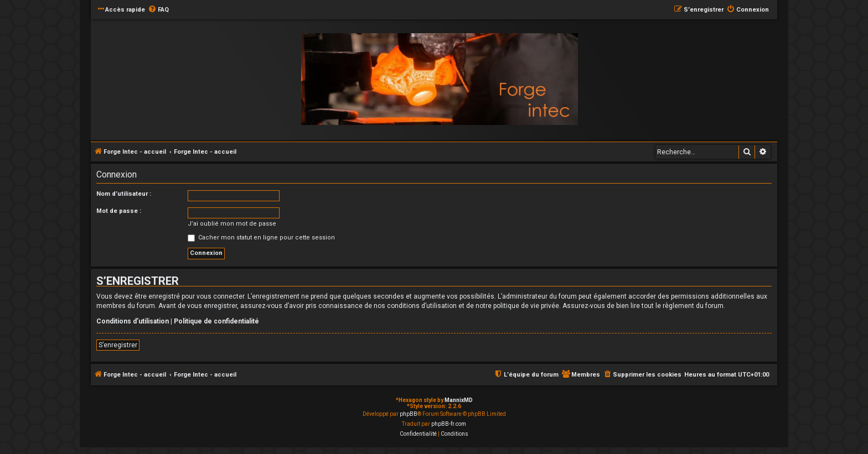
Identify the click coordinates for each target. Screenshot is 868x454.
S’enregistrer (118, 345)
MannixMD (459, 400)
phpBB (409, 414)
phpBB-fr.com (449, 424)
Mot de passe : (119, 211)
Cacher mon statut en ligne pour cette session (261, 238)
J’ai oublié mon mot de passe (232, 224)
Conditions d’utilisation (133, 321)
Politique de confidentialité (216, 321)
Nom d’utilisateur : (124, 194)
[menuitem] (158, 10)
